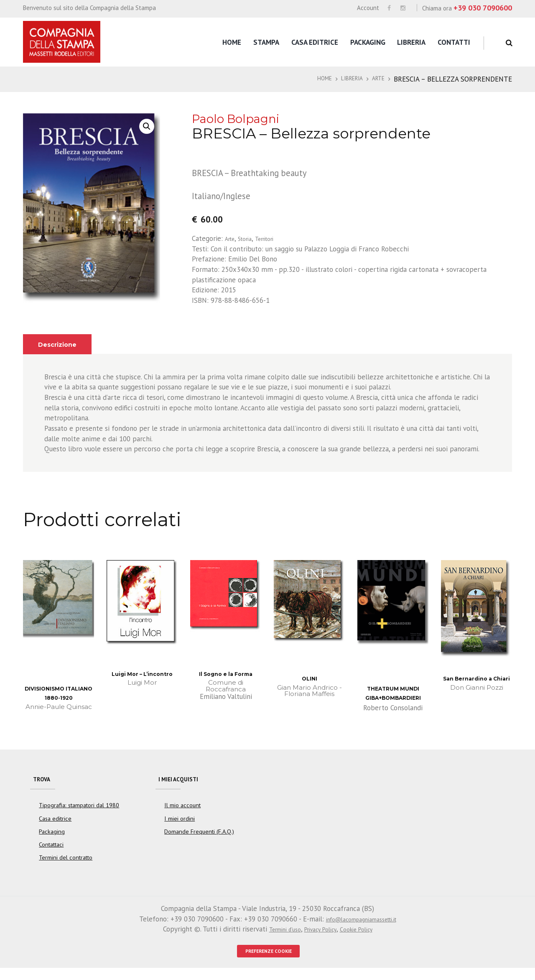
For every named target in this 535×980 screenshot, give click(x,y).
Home (232, 42)
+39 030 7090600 (483, 8)
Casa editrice (315, 42)
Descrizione (62, 344)
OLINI (309, 678)
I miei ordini (179, 827)
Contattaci (51, 853)
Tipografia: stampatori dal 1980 (79, 814)
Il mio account (182, 814)
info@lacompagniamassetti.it (361, 927)
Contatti (454, 42)
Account (368, 8)
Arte (376, 79)
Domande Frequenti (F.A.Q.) (199, 840)
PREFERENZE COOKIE (268, 961)
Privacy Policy (320, 938)
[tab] (62, 344)
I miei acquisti (184, 782)
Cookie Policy (364, 938)
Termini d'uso (277, 938)
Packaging (368, 42)
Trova (44, 782)
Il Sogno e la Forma (226, 674)
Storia (251, 238)
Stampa (266, 42)
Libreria (411, 42)
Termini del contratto (66, 866)
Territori (275, 238)
